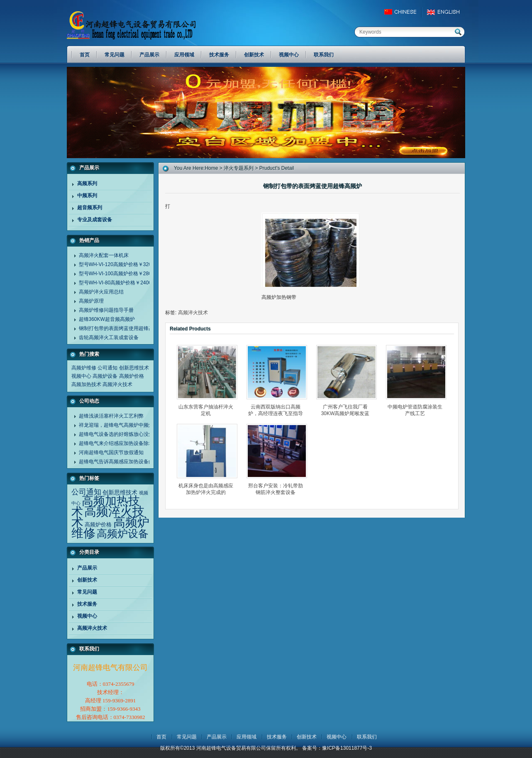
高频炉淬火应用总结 (101, 292)
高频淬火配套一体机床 (104, 255)
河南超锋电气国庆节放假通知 (111, 452)
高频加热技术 (86, 384)
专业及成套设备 (95, 220)
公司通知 (107, 368)
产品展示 (87, 568)
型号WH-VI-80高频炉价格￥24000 (117, 283)
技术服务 (87, 604)
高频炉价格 (132, 376)
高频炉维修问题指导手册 (106, 310)
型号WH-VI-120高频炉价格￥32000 (118, 264)
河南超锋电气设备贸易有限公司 (139, 25)
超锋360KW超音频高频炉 (107, 319)
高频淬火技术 (117, 384)
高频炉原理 (91, 301)
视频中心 (81, 376)
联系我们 (367, 737)
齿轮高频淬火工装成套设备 (109, 337)
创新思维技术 (134, 368)
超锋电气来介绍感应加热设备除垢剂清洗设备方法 (134, 443)
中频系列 (87, 196)
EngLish (445, 12)
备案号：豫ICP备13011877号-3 (337, 748)
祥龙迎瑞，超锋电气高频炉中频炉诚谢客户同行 (131, 425)
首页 (161, 737)
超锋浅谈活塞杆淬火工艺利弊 (111, 416)
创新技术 (87, 580)
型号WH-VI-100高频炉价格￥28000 (118, 274)
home (211, 168)
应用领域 (246, 737)
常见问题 (87, 592)
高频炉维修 (84, 368)
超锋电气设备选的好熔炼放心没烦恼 (119, 434)
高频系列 (87, 183)
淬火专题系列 (239, 168)
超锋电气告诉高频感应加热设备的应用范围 (126, 462)
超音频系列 (90, 208)
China (404, 12)
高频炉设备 (105, 376)
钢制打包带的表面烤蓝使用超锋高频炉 (121, 328)
